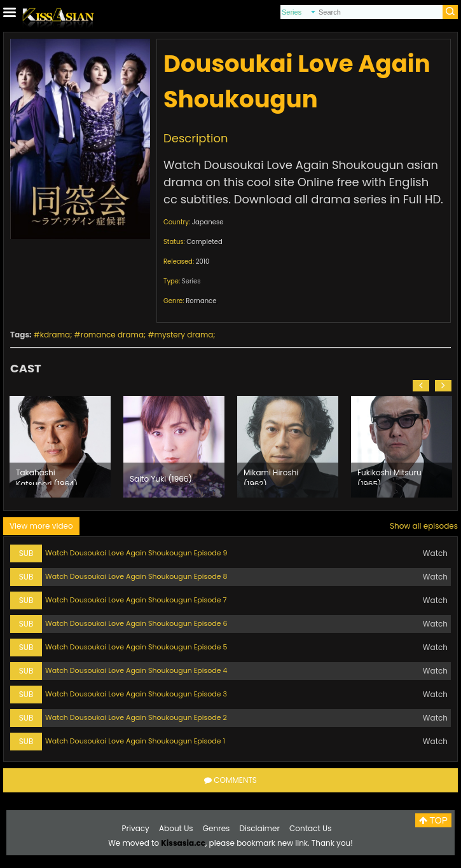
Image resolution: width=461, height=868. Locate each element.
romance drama (112, 335)
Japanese (208, 222)
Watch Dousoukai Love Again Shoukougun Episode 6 (136, 623)
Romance (201, 301)
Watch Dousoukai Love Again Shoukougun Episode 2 (136, 717)
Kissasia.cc (183, 843)
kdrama (55, 335)
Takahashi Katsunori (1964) (47, 476)
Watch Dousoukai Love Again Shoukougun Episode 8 (136, 576)
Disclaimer (260, 828)
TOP (433, 820)
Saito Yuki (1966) (161, 479)
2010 (203, 261)
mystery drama (184, 335)
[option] (60, 447)
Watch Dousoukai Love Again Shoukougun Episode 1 (135, 741)
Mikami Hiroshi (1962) (271, 476)
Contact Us (310, 828)
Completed (204, 242)
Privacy (136, 828)
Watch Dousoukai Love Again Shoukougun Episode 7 (136, 600)
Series (191, 281)
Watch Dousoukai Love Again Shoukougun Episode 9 (136, 553)
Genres (217, 828)
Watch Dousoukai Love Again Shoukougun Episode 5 (136, 647)
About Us (176, 828)
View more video (41, 526)
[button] (421, 386)
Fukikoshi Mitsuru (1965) (389, 476)
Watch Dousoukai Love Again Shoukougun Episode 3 (136, 694)
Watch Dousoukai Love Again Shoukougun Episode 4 (136, 670)
